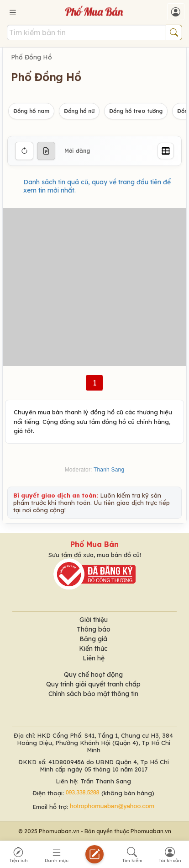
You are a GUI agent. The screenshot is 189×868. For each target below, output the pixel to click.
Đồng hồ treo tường (136, 111)
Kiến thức (93, 648)
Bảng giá (93, 639)
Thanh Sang (109, 470)
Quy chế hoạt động (93, 675)
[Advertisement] (94, 287)
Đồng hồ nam (31, 111)
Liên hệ (94, 658)
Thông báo (94, 629)
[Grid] (166, 151)
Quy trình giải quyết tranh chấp (93, 684)
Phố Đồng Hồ (31, 57)
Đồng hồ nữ (79, 111)
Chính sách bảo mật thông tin (93, 694)
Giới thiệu (94, 620)
